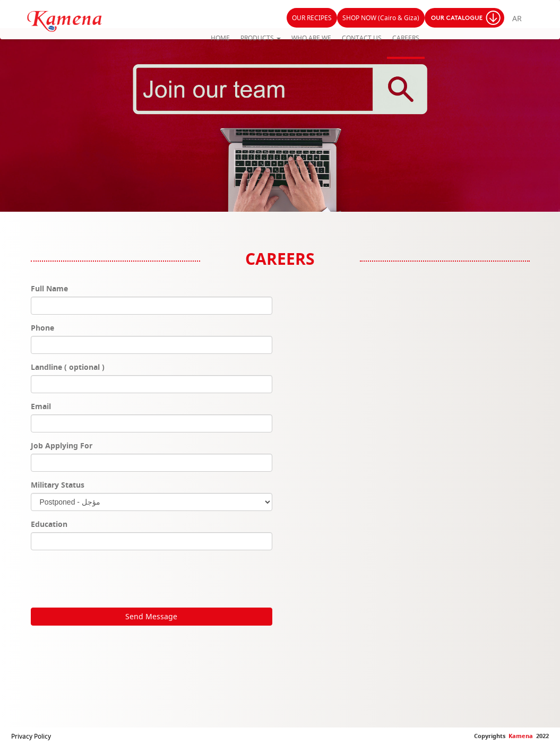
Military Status (58, 485)
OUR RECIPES (312, 18)
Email (41, 406)
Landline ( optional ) (68, 367)
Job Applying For (62, 445)
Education (49, 524)
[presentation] (111, 579)
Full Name (49, 288)
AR (517, 18)
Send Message (151, 616)
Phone (42, 328)
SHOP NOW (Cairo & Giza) (381, 18)
